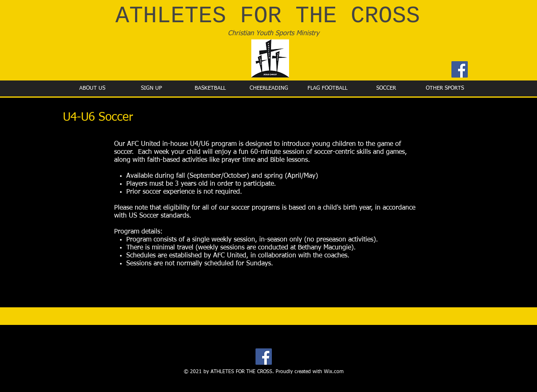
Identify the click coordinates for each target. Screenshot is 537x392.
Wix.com (334, 372)
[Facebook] (460, 69)
